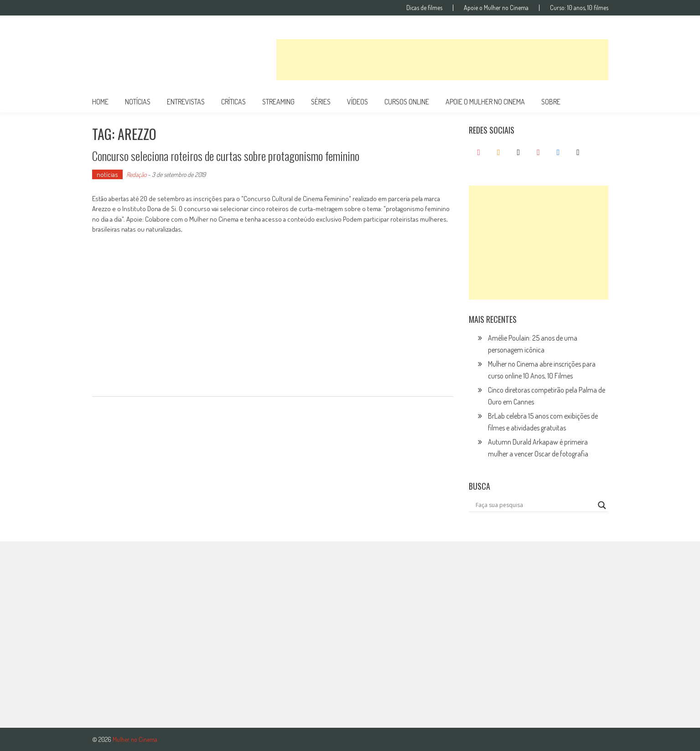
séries (321, 102)
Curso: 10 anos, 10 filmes (579, 8)
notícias (138, 102)
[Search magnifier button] (602, 505)
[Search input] (534, 505)
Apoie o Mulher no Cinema (496, 8)
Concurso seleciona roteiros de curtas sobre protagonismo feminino (226, 156)
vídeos (358, 102)
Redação (136, 174)
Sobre (551, 102)
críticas (233, 102)
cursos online (407, 102)
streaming (278, 102)
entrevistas (186, 102)
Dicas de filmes (424, 8)
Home (100, 102)
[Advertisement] (442, 60)
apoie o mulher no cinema (485, 102)
